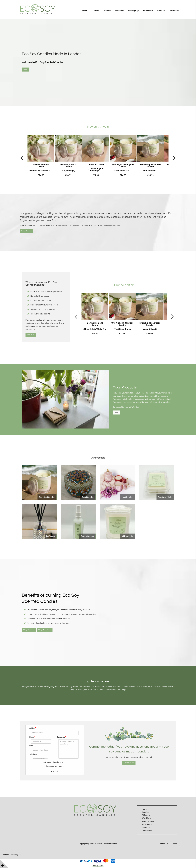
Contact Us (174, 11)
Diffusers (107, 11)
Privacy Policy (98, 866)
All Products (148, 11)
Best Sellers (26, 231)
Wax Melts (119, 11)
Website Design (9, 855)
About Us (161, 11)
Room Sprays (133, 11)
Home (85, 11)
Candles (95, 11)
